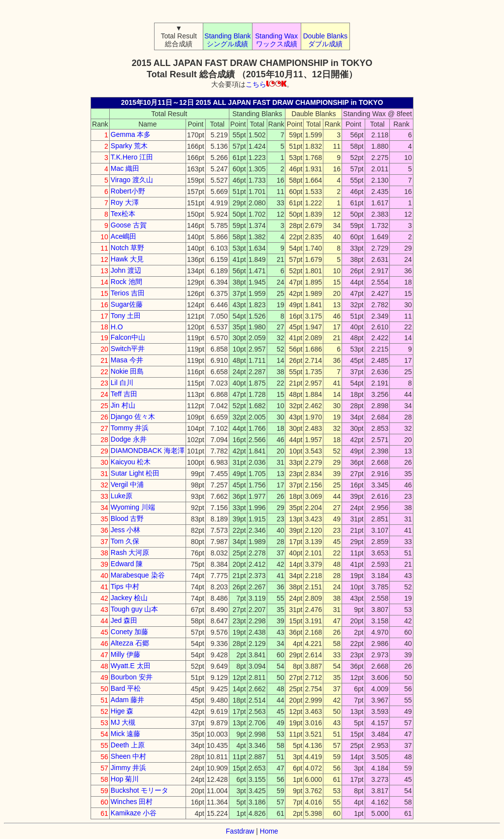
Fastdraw (240, 831)
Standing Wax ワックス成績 (276, 40)
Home (269, 831)
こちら (266, 84)
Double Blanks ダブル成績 (325, 40)
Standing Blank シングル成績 (227, 40)
